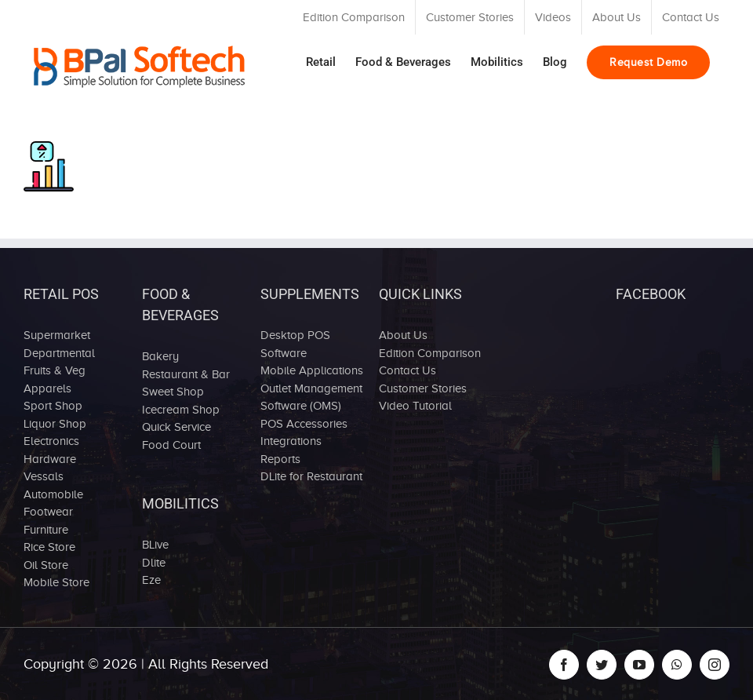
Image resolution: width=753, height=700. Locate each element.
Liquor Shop (55, 424)
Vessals (44, 476)
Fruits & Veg (55, 370)
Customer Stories (423, 388)
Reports (280, 459)
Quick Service (176, 427)
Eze (151, 580)
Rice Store (49, 547)
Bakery (160, 356)
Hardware (50, 459)
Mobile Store (56, 582)
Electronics (51, 441)
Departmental (59, 353)
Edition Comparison (430, 353)
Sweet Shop (173, 392)
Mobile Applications (312, 370)
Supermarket (57, 335)
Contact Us (407, 370)
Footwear (48, 512)
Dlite (154, 563)
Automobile (53, 494)
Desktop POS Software (295, 344)
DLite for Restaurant (311, 476)
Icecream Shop (181, 410)
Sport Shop (53, 406)
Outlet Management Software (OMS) (311, 397)
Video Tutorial (415, 406)
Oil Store (46, 565)
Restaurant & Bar (186, 374)
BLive (155, 545)
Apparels (47, 388)
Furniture (46, 530)
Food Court (171, 445)
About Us (403, 335)
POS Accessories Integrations (304, 433)
